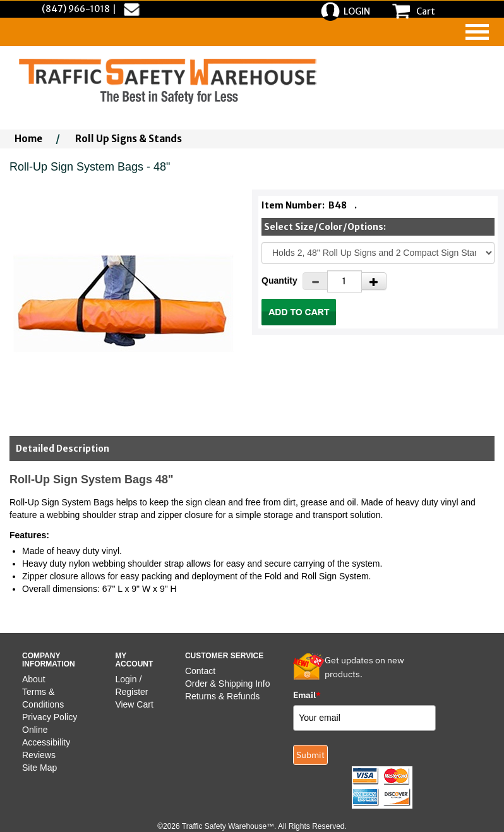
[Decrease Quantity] (315, 281)
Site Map (39, 768)
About (34, 679)
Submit (310, 755)
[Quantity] (345, 281)
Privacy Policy (50, 717)
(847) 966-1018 (76, 9)
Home (28, 139)
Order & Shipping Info (228, 684)
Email (307, 695)
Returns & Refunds (222, 696)
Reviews (39, 755)
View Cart (134, 704)
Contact (200, 671)
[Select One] (378, 253)
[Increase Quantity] (374, 281)
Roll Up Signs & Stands (129, 139)
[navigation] (477, 32)
